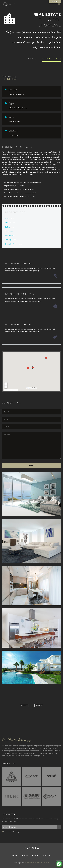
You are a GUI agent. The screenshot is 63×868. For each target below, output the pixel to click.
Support (14, 855)
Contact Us (25, 855)
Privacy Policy (47, 855)
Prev (24, 706)
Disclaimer (35, 855)
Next (39, 706)
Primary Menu (59, 4)
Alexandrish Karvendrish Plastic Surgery (37, 863)
